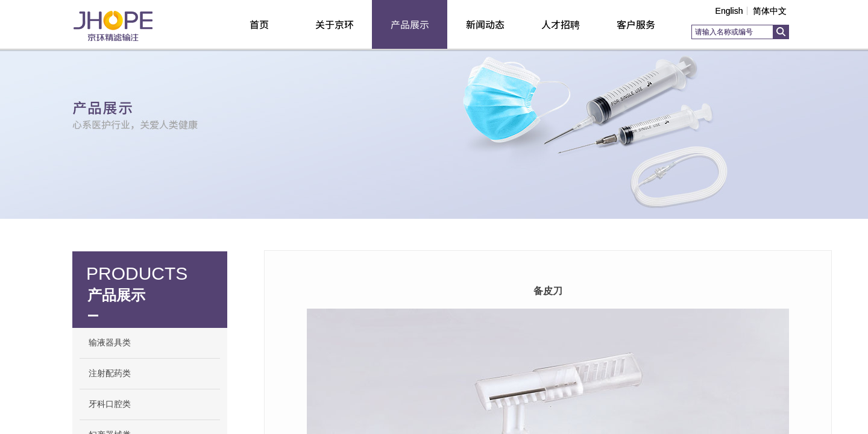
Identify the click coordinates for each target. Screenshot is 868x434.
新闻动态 (485, 24)
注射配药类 (110, 373)
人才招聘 (561, 24)
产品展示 (410, 24)
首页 (259, 24)
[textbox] (732, 32)
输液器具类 (110, 343)
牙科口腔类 (110, 404)
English (729, 11)
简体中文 (770, 11)
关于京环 (335, 24)
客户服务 (636, 24)
